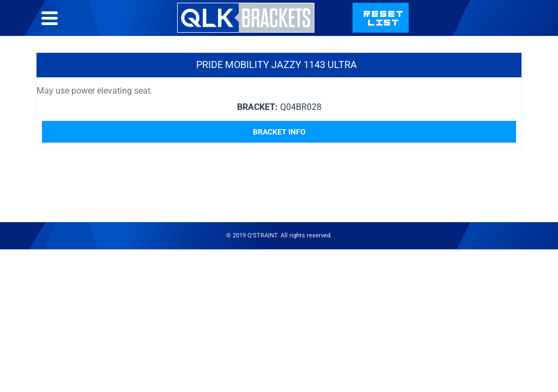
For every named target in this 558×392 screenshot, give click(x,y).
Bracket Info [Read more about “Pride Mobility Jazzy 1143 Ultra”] (279, 132)
